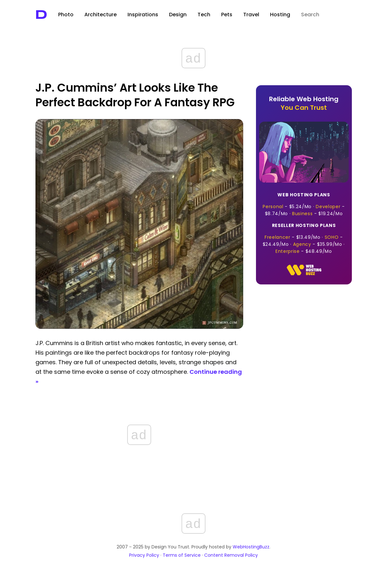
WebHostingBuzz (251, 547)
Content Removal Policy (231, 555)
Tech (204, 15)
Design (178, 15)
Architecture (101, 15)
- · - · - (304, 204)
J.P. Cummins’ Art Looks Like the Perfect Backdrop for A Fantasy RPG (135, 95)
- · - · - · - (304, 238)
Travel (251, 15)
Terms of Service (182, 555)
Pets (227, 15)
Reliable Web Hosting (304, 103)
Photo (66, 15)
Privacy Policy (144, 555)
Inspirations (143, 15)
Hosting (280, 15)
